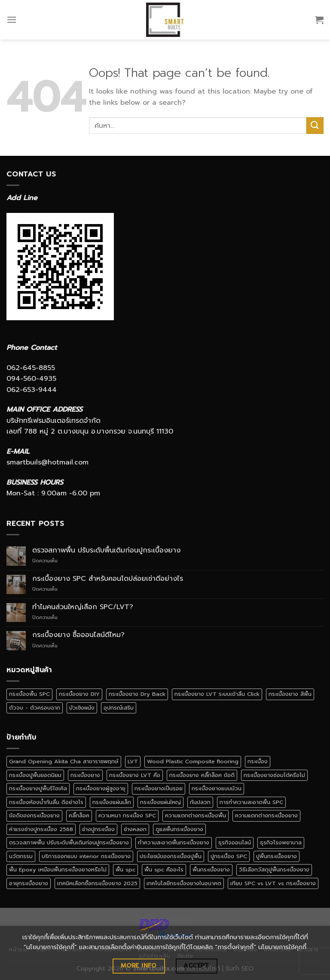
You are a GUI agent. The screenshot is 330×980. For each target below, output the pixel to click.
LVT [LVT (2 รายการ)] (133, 761)
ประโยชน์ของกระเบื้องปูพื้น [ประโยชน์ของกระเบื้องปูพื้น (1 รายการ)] (171, 856)
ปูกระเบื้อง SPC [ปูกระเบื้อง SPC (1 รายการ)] (229, 856)
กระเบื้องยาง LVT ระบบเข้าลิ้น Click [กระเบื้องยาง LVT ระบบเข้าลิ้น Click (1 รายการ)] (217, 694)
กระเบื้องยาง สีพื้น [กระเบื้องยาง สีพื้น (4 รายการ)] (290, 694)
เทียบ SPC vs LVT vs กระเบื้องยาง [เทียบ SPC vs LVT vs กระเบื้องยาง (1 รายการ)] (273, 883)
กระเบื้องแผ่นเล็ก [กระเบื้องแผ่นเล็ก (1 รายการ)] (112, 802)
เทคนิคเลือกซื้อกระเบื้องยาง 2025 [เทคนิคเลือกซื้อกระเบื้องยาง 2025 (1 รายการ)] (97, 883)
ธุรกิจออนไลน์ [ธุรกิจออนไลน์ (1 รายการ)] (235, 842)
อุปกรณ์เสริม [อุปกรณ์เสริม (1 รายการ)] (119, 708)
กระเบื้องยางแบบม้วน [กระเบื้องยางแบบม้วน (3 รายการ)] (217, 788)
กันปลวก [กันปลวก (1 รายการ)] (200, 802)
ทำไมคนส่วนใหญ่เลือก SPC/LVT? (83, 607)
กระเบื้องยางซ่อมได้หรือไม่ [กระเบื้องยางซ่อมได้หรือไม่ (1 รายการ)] (274, 775)
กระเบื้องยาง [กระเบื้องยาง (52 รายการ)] (85, 775)
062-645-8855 (31, 368)
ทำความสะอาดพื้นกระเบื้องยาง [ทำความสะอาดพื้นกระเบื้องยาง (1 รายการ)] (174, 842)
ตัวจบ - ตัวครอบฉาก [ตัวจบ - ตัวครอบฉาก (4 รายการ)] (35, 708)
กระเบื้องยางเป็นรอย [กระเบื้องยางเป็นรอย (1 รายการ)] (159, 788)
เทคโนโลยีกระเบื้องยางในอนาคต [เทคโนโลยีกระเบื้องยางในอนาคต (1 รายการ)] (184, 883)
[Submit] (315, 126)
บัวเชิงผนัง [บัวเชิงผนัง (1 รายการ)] (82, 708)
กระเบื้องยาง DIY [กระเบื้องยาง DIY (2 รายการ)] (79, 694)
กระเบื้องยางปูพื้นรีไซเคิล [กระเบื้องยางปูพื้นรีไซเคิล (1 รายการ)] (38, 788)
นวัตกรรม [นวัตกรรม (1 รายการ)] (21, 856)
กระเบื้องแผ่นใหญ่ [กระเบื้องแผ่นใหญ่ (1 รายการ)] (160, 802)
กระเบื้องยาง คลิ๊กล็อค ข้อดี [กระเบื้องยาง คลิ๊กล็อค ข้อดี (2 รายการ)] (202, 775)
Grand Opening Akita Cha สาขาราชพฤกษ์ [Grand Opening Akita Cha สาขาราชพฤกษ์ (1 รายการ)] (64, 761)
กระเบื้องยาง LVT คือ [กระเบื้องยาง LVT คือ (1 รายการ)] (135, 775)
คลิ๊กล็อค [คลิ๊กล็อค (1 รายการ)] (79, 815)
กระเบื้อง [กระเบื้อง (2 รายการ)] (258, 761)
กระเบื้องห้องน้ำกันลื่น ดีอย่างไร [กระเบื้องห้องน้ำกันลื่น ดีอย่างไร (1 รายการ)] (46, 802)
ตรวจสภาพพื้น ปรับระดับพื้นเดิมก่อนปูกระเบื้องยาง (106, 551)
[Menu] (12, 20)
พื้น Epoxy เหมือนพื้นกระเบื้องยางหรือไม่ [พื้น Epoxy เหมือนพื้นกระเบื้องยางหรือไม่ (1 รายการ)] (58, 869)
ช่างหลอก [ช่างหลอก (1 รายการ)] (135, 829)
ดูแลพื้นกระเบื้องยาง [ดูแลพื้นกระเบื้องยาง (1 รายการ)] (179, 829)
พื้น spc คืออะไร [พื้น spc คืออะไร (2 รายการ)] (164, 869)
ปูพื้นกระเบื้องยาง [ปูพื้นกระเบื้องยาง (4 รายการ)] (277, 856)
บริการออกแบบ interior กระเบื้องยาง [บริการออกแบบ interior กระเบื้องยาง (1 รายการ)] (86, 856)
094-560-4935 (31, 379)
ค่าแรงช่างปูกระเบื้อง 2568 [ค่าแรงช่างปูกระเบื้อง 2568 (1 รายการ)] (41, 829)
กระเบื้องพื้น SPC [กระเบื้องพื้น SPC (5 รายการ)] (29, 694)
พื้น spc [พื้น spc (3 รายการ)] (125, 869)
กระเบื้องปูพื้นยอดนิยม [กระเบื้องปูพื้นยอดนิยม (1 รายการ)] (35, 775)
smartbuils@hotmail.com (47, 462)
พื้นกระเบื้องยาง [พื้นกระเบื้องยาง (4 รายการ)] (211, 869)
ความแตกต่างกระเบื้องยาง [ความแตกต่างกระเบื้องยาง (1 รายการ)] (266, 815)
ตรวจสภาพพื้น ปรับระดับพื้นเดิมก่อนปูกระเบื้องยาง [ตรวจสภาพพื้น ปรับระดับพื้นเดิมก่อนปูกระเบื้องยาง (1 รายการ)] (69, 842)
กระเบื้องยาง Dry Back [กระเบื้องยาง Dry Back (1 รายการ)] (137, 694)
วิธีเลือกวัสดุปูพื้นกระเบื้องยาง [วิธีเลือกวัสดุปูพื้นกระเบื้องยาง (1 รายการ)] (274, 869)
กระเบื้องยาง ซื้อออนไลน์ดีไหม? (78, 635)
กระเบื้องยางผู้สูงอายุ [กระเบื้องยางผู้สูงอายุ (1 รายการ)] (101, 788)
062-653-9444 (32, 390)
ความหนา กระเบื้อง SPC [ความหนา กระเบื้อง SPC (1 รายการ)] (127, 815)
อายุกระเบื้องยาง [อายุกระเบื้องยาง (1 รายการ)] (29, 883)
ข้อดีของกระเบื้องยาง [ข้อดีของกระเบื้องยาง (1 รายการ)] (34, 815)
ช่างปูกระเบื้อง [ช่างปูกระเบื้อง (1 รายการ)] (98, 829)
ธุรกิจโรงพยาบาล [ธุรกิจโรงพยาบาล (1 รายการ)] (281, 842)
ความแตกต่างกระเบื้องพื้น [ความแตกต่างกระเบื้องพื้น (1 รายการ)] (196, 815)
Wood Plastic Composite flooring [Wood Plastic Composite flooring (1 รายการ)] (193, 761)
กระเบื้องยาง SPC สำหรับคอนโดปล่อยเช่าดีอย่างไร (108, 579)
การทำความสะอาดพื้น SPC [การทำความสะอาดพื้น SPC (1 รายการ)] (251, 802)
